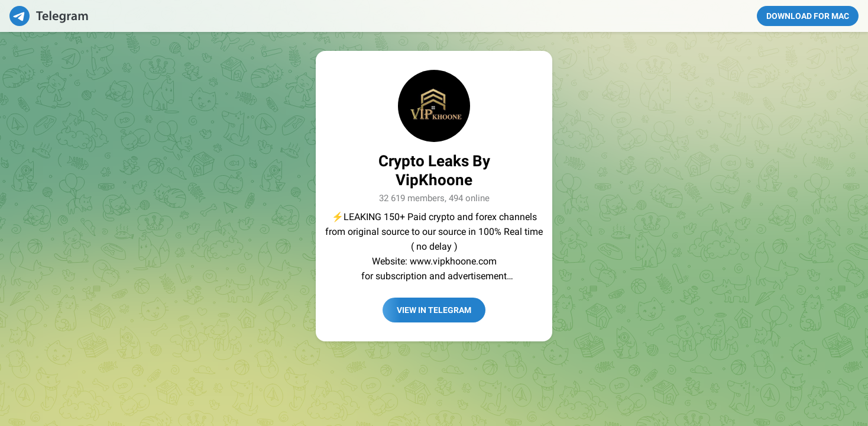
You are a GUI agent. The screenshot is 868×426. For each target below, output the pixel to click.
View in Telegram (434, 310)
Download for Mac (808, 16)
